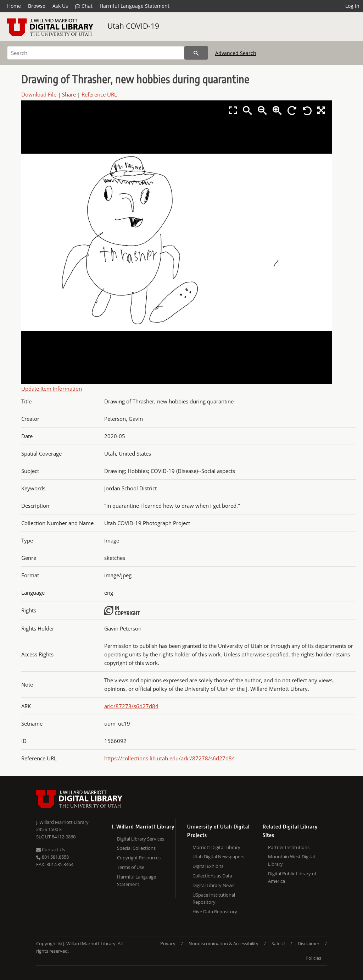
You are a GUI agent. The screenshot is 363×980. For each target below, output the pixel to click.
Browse (37, 6)
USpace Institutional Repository (214, 899)
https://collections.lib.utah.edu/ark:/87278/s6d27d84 (170, 758)
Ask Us (60, 6)
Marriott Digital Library (216, 847)
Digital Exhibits (208, 866)
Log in (352, 6)
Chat (84, 6)
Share (69, 94)
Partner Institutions (289, 847)
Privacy (168, 943)
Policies (313, 958)
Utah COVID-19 (133, 26)
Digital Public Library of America (292, 877)
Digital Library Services (141, 839)
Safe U (278, 943)
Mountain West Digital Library (291, 860)
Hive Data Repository (215, 912)
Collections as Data (212, 876)
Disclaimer (309, 943)
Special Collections (136, 848)
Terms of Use (131, 867)
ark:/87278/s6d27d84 (131, 706)
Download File (39, 94)
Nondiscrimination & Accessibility (224, 943)
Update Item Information (52, 389)
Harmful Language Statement (135, 6)
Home (14, 6)
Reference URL (99, 94)
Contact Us (51, 849)
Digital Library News (213, 885)
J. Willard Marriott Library (62, 822)
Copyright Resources (139, 858)
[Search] (96, 53)
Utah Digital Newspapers (218, 857)
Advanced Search (236, 53)
